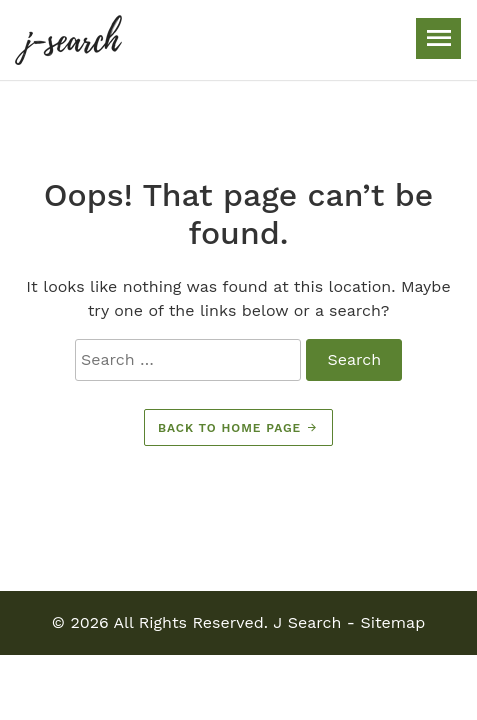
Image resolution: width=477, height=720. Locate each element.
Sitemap (392, 622)
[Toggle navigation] (438, 38)
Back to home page (238, 428)
